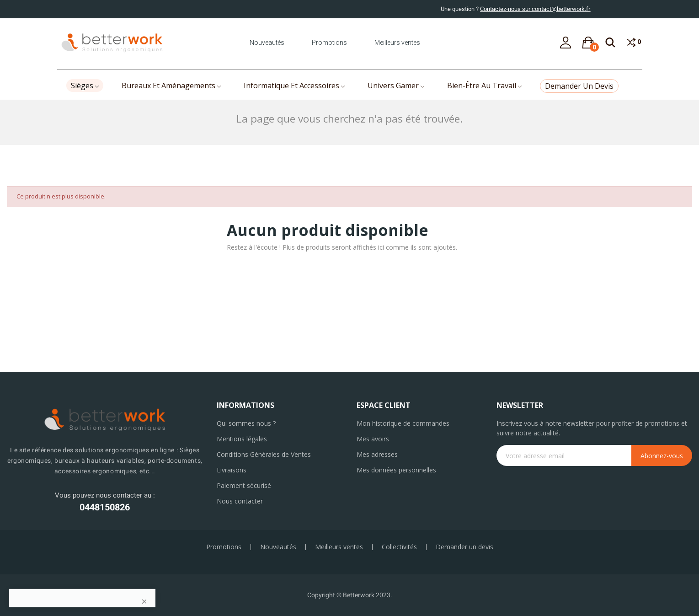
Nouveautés (267, 43)
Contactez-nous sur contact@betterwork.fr (535, 9)
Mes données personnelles (396, 470)
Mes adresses (377, 454)
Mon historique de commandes (403, 423)
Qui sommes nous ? (246, 423)
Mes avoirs (373, 439)
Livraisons (232, 470)
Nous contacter (240, 501)
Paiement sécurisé (244, 485)
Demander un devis (464, 547)
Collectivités (399, 547)
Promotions (329, 43)
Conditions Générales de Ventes (264, 454)
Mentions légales (242, 439)
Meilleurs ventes (397, 43)
